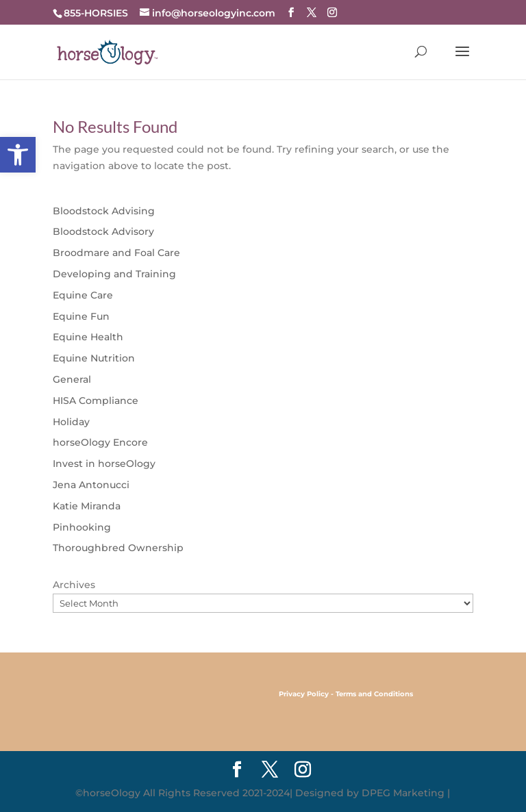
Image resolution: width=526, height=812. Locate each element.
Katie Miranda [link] (87, 506)
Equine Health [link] (88, 337)
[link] (18, 155)
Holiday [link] (71, 422)
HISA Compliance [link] (96, 401)
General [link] (72, 379)
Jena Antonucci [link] (91, 485)
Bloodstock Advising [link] (104, 211)
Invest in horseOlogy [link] (104, 464)
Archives (74, 585)
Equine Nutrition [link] (94, 358)
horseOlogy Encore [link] (100, 442)
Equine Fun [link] (81, 316)
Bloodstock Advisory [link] (103, 231)
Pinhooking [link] (82, 527)
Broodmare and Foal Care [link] (116, 253)
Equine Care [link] (83, 295)
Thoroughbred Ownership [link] (118, 548)
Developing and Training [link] (114, 274)
